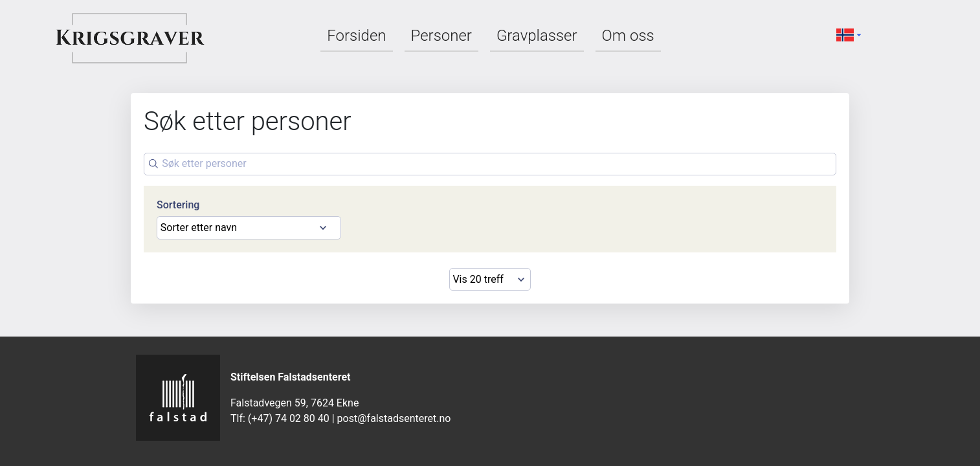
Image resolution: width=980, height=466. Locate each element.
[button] (851, 34)
